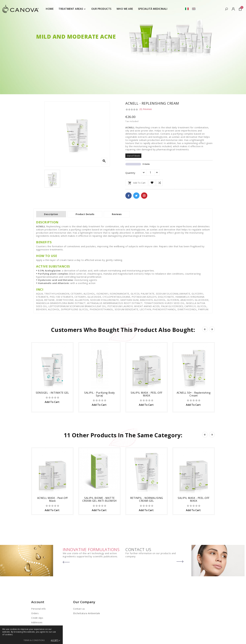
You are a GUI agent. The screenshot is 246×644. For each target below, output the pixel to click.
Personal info (39, 609)
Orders (35, 613)
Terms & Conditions (34, 640)
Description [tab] (51, 214)
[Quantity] (150, 172)
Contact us (79, 609)
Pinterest (144, 196)
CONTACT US (138, 549)
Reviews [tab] (117, 214)
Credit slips (37, 618)
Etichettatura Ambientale (87, 613)
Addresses (37, 622)
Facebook (128, 196)
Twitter (136, 196)
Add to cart (137, 183)
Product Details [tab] (85, 214)
